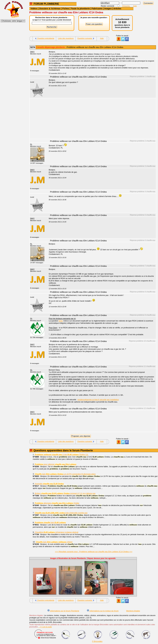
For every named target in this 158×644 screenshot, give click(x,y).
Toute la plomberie (80, 8)
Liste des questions (66, 38)
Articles (117, 8)
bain (50, 522)
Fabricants (97, 8)
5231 (61, 321)
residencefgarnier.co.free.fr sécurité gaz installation (98, 400)
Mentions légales (133, 611)
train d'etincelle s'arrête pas (61, 513)
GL (31, 318)
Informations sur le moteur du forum (103, 611)
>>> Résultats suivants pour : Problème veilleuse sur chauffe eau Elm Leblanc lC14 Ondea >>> (94, 552)
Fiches (66, 8)
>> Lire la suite (45, 627)
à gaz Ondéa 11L (62, 455)
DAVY (32, 52)
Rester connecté (108, 6)
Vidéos (34, 8)
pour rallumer (56, 464)
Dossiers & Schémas (50, 8)
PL (31, 144)
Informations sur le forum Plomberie (63, 611)
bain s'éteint (54, 542)
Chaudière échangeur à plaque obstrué (56, 532)
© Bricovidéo (97, 641)
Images (108, 8)
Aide (135, 6)
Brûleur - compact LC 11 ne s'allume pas (65, 493)
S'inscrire (126, 6)
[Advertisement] (101, 119)
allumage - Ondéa (57, 503)
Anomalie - (49, 484)
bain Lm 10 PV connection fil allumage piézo (65, 474)
